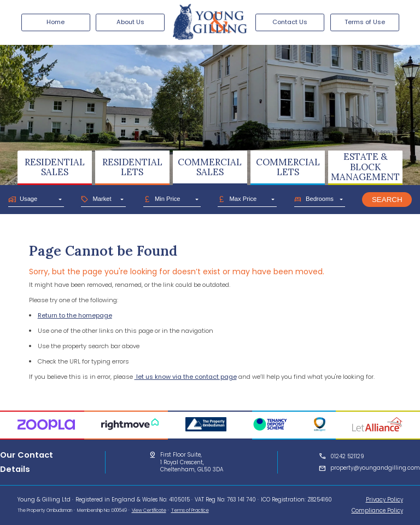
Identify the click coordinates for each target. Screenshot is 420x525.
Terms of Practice (190, 510)
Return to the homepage (75, 315)
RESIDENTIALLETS (132, 167)
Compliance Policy (377, 510)
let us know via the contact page (186, 377)
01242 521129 (347, 456)
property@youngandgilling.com (375, 468)
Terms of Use (365, 22)
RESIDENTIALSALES (55, 167)
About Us (130, 22)
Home (56, 22)
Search (387, 200)
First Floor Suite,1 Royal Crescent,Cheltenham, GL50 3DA (192, 462)
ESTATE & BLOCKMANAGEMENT (365, 167)
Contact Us (290, 22)
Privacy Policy (384, 500)
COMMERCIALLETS (288, 167)
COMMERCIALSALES (210, 167)
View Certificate (149, 510)
